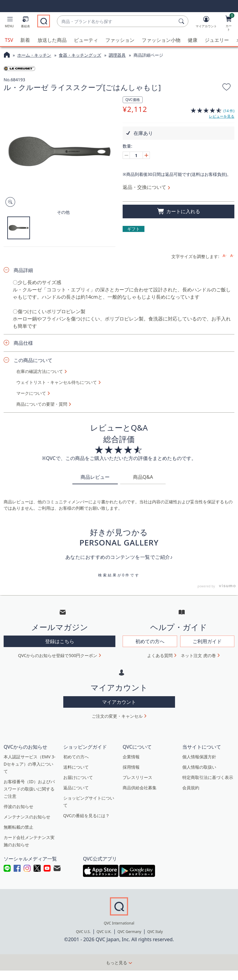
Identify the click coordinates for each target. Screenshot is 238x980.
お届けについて (78, 938)
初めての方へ (76, 917)
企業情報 (131, 917)
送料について (76, 928)
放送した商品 (52, 40)
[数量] (136, 155)
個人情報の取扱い (199, 928)
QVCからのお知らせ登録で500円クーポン (58, 816)
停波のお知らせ (18, 967)
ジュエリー (217, 40)
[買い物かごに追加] (178, 211)
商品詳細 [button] (23, 431)
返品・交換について (144, 187)
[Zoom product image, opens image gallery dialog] (9, 202)
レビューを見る (222, 116)
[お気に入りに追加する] (226, 88)
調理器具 (117, 55)
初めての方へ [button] (150, 802)
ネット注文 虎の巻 (198, 816)
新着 (25, 40)
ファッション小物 (161, 40)
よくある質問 (160, 816)
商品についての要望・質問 (42, 565)
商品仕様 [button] (23, 504)
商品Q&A (143, 638)
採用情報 (131, 928)
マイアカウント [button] (119, 863)
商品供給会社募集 (140, 948)
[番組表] (25, 23)
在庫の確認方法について (40, 532)
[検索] (182, 21)
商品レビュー (95, 638)
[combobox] (116, 21)
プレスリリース (137, 938)
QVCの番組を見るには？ (87, 976)
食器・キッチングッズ (80, 55)
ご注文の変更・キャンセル (117, 877)
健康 (193, 40)
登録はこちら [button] (60, 802)
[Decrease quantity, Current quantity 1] (126, 155)
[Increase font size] (225, 416)
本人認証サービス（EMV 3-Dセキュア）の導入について (30, 925)
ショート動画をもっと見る (119, 388)
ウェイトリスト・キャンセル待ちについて (57, 543)
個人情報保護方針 (199, 917)
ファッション (120, 40)
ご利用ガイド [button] (207, 802)
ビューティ (86, 40)
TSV (9, 40)
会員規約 (191, 948)
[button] (9, 23)
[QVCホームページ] (7, 55)
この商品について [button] (33, 521)
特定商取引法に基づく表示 (208, 938)
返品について (76, 948)
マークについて (31, 554)
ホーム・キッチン (34, 55)
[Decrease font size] (232, 416)
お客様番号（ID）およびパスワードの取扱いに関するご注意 (29, 950)
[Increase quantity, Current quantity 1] (146, 155)
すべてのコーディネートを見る (119, 307)
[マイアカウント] (206, 23)
